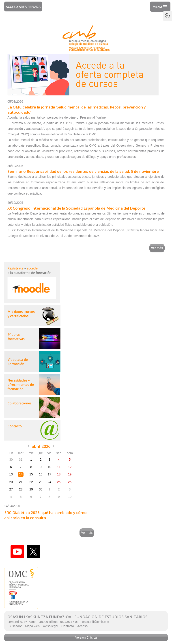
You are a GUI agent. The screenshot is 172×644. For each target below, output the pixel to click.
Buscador (15, 626)
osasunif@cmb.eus (96, 622)
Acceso (82, 626)
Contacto (68, 626)
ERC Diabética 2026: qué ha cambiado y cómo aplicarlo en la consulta (45, 515)
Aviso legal (51, 626)
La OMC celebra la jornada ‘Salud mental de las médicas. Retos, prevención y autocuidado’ (77, 110)
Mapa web (32, 626)
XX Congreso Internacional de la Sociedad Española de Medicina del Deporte (76, 208)
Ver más (157, 248)
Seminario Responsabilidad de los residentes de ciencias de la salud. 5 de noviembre (83, 171)
